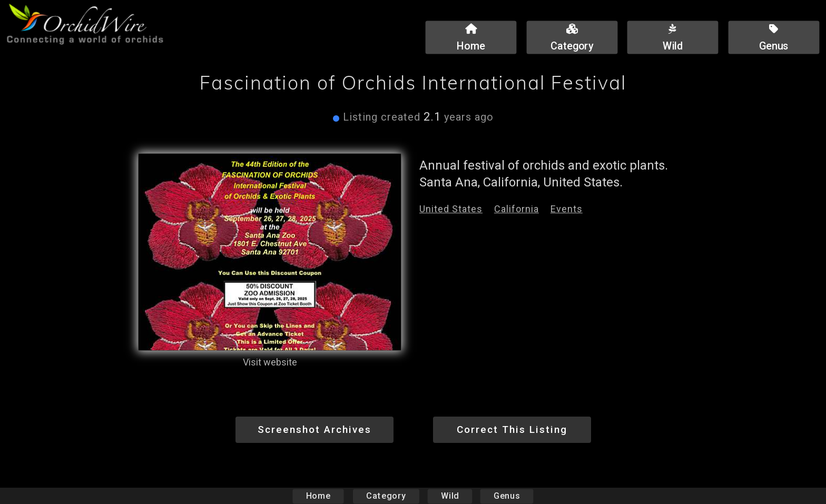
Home (318, 496)
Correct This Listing (512, 429)
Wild (450, 496)
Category (386, 496)
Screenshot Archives (314, 429)
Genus (506, 496)
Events (567, 209)
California (517, 209)
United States (451, 209)
